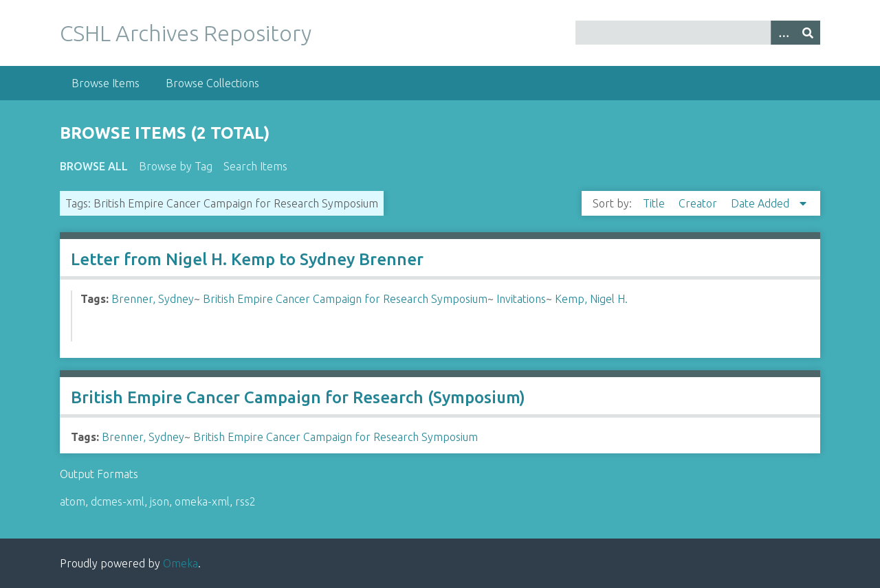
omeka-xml (202, 501)
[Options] (783, 33)
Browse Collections (212, 83)
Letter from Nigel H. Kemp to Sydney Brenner (247, 259)
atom (73, 501)
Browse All (94, 166)
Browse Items (106, 83)
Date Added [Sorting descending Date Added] (761, 203)
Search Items (255, 166)
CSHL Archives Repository (186, 33)
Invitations (521, 299)
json (159, 501)
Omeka (180, 563)
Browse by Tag (176, 166)
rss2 (245, 501)
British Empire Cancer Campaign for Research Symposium (345, 299)
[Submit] (808, 33)
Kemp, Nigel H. (591, 299)
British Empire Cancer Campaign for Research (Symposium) (298, 397)
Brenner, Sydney (153, 299)
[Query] (698, 33)
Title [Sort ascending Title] (655, 203)
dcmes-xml (118, 501)
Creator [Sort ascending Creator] (699, 203)
